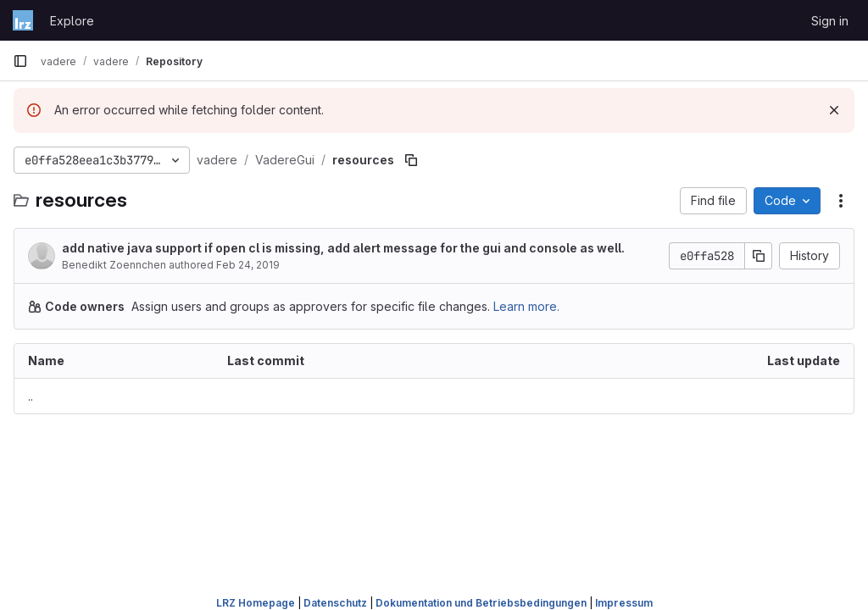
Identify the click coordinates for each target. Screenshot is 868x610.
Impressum (624, 603)
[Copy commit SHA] (759, 256)
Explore (72, 21)
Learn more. (526, 306)
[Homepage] (23, 20)
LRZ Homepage (256, 603)
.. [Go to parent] (31, 396)
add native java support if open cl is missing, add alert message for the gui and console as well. (343, 248)
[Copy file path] (411, 160)
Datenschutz (335, 603)
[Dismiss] (834, 110)
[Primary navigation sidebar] (20, 61)
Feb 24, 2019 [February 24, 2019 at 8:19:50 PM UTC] (248, 265)
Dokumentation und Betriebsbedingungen (481, 603)
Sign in (830, 21)
